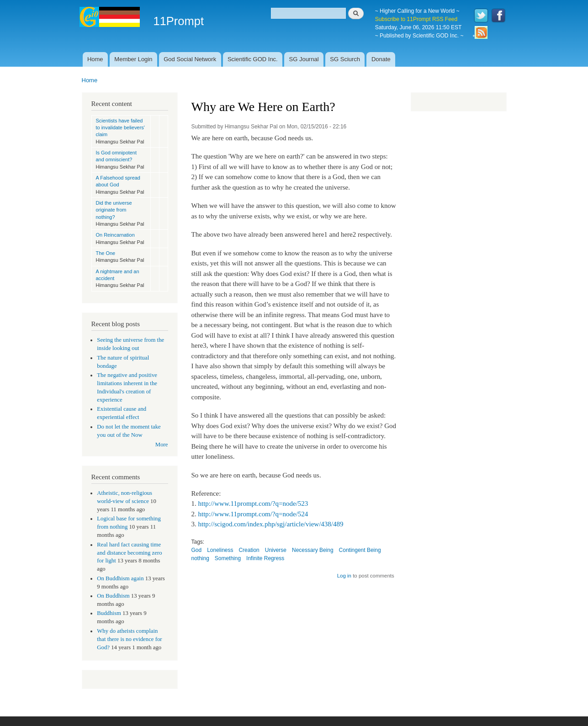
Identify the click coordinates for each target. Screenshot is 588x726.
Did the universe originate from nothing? (114, 210)
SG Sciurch (345, 59)
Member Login (133, 59)
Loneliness (220, 550)
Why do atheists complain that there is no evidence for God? (129, 639)
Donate (381, 59)
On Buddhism (113, 596)
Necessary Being (313, 550)
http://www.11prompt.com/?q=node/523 (253, 503)
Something (228, 558)
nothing (200, 558)
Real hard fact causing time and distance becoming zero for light (129, 553)
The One (106, 253)
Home (95, 59)
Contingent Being (360, 550)
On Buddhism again (120, 578)
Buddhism (109, 613)
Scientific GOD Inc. (253, 59)
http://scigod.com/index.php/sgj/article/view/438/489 (270, 524)
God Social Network (190, 59)
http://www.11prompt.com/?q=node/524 (253, 514)
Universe (276, 550)
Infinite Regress (265, 558)
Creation (249, 550)
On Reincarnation (115, 235)
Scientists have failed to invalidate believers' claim (120, 128)
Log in (344, 576)
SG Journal (304, 59)
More (162, 445)
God (197, 550)
